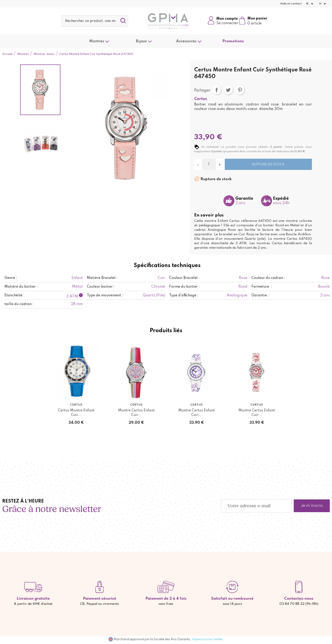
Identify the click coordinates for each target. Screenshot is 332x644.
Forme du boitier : (184, 287)
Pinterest (240, 90)
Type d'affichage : (184, 295)
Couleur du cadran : (268, 278)
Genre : (11, 278)
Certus (201, 99)
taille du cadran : (19, 304)
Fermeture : (262, 287)
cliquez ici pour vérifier (207, 639)
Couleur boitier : (101, 287)
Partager (217, 90)
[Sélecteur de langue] (323, 4)
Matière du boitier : (22, 287)
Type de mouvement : (105, 295)
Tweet (228, 90)
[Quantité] (209, 164)
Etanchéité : (14, 295)
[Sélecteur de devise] (310, 4)
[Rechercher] (95, 21)
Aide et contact (291, 4)
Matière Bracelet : (102, 278)
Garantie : (260, 295)
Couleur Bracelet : (184, 278)
